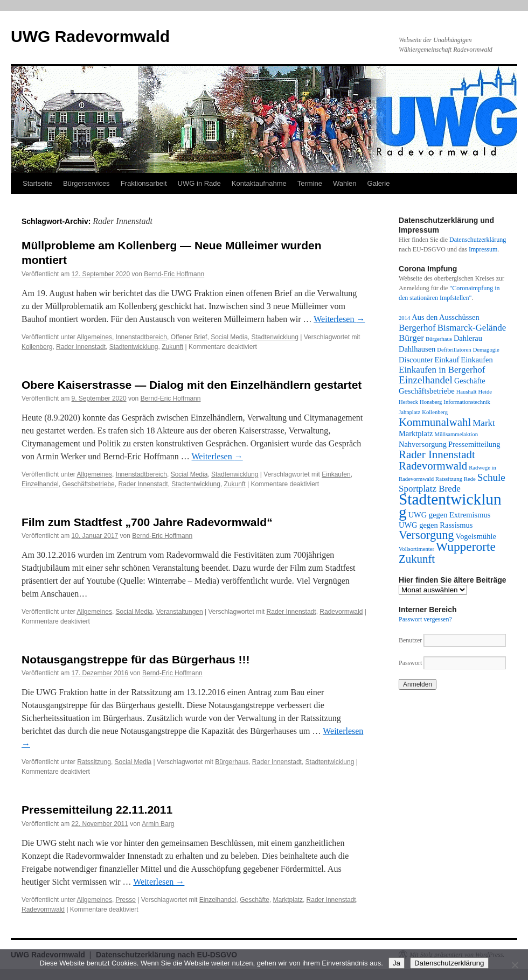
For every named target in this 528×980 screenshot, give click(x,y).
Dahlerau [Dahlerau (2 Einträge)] (468, 338)
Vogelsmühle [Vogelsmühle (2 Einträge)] (476, 536)
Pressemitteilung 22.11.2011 (97, 810)
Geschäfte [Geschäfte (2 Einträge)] (470, 381)
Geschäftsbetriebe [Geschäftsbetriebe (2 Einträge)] (427, 391)
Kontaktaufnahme (259, 183)
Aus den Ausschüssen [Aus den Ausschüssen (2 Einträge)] (445, 317)
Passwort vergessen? (425, 619)
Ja (397, 963)
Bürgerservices (86, 183)
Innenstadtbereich (141, 337)
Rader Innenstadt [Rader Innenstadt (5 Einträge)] (437, 454)
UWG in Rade (199, 183)
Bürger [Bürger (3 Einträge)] (411, 338)
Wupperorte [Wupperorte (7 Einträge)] (466, 547)
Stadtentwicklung (134, 347)
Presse (126, 900)
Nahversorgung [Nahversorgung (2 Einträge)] (423, 444)
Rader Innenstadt (81, 347)
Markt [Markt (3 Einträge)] (484, 423)
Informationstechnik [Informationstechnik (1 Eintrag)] (467, 402)
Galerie (379, 183)
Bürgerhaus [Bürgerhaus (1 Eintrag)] (439, 339)
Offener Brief (189, 337)
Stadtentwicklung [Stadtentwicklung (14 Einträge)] (450, 506)
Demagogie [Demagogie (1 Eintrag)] (486, 350)
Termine (310, 183)
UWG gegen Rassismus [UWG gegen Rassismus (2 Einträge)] (436, 525)
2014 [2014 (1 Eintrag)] (404, 318)
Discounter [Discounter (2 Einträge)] (416, 360)
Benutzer (411, 640)
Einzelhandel (40, 484)
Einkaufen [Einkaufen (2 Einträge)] (477, 360)
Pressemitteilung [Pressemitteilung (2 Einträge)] (474, 444)
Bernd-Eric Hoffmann (174, 274)
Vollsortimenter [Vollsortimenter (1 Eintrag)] (416, 549)
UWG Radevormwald (90, 36)
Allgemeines (95, 337)
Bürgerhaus (232, 762)
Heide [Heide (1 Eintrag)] (485, 392)
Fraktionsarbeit (144, 183)
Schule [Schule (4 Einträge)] (491, 477)
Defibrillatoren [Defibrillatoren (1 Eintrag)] (454, 350)
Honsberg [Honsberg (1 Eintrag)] (431, 402)
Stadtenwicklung (275, 337)
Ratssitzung (94, 762)
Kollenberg (37, 347)
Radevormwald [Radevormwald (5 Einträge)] (433, 466)
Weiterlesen (339, 319)
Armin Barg (158, 824)
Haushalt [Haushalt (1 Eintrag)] (467, 392)
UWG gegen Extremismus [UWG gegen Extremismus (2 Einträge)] (450, 515)
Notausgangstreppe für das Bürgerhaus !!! (136, 659)
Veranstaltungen (180, 612)
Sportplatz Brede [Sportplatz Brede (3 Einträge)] (430, 489)
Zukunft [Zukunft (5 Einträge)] (417, 559)
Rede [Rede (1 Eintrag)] (470, 479)
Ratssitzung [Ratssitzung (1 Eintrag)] (449, 479)
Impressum (483, 249)
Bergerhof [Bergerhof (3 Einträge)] (417, 328)
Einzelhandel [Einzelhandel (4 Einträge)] (426, 380)
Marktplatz (288, 900)
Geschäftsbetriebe (88, 484)
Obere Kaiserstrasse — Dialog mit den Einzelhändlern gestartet (192, 385)
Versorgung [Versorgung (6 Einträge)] (426, 535)
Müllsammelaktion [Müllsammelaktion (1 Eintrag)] (456, 434)
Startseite (37, 183)
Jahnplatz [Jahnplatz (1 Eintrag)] (409, 412)
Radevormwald (341, 612)
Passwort (410, 663)
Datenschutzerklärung (478, 240)
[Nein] (515, 965)
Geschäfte (255, 900)
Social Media (229, 337)
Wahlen (345, 183)
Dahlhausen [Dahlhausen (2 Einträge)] (417, 349)
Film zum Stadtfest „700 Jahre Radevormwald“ (147, 522)
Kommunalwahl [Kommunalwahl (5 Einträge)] (435, 422)
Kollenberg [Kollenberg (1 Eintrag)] (435, 412)
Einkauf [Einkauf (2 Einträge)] (447, 360)
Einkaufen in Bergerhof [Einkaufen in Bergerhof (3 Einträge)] (442, 370)
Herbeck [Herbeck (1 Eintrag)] (408, 402)
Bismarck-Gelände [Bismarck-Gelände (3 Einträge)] (472, 328)
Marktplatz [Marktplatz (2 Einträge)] (416, 433)
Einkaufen (336, 474)
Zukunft (172, 347)
